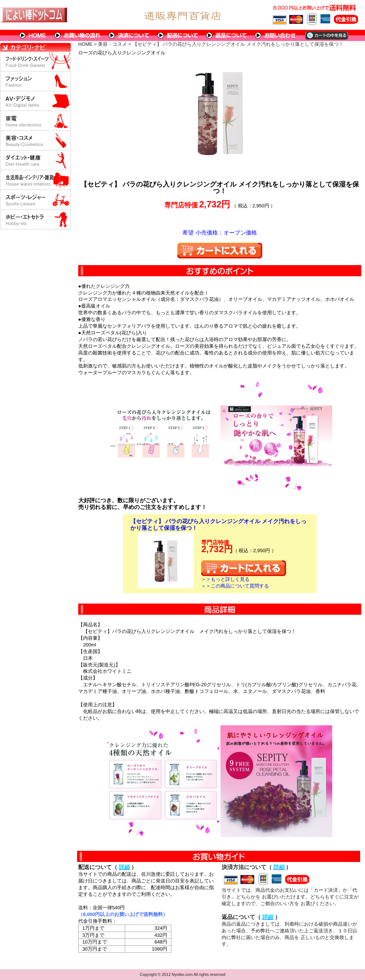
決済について (129, 35)
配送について (178, 35)
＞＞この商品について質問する (235, 586)
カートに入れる (220, 251)
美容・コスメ (112, 44)
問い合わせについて (276, 35)
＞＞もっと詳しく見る (225, 579)
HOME (33, 35)
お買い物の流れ (77, 35)
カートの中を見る (326, 35)
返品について (227, 35)
